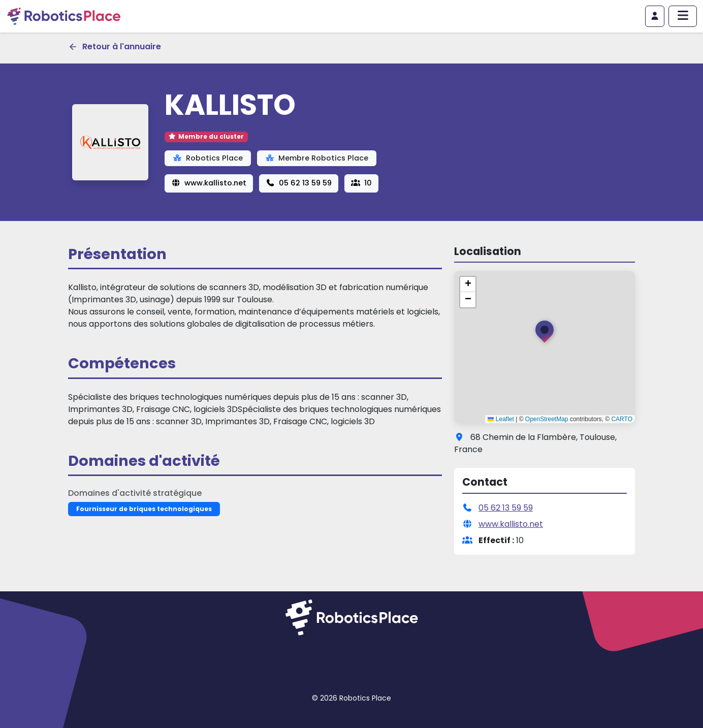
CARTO (622, 419)
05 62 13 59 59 (299, 183)
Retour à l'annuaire (115, 46)
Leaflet (501, 419)
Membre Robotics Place (317, 158)
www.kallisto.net (209, 183)
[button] (545, 334)
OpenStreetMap (547, 419)
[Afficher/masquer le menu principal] (683, 16)
